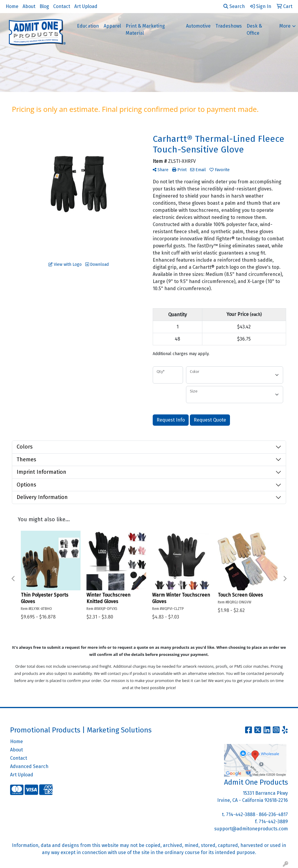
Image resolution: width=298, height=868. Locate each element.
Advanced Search (29, 766)
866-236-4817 (273, 814)
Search (234, 6)
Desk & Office (254, 30)
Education (88, 26)
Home (12, 6)
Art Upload (86, 6)
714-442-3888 (241, 814)
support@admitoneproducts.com (251, 829)
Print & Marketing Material (145, 30)
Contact (62, 6)
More (285, 26)
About (29, 6)
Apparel (112, 26)
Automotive (198, 26)
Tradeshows (229, 26)
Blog (44, 6)
